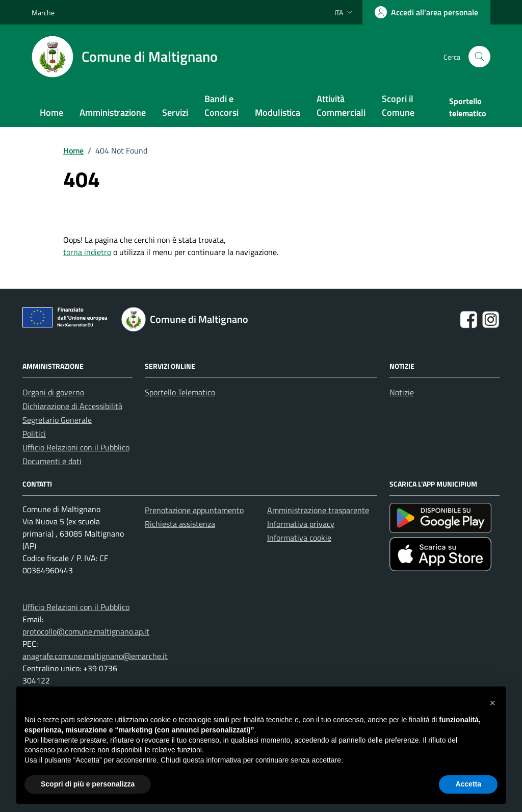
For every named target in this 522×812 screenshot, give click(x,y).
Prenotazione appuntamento (194, 510)
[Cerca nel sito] (479, 57)
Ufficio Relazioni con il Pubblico (76, 447)
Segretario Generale (57, 420)
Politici (34, 434)
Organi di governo (53, 392)
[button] (492, 703)
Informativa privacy (301, 524)
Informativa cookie (299, 538)
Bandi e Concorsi (221, 106)
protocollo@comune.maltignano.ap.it (86, 631)
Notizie (402, 392)
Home (51, 112)
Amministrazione (113, 112)
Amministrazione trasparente (318, 510)
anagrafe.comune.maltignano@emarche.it (95, 656)
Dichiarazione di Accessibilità (72, 406)
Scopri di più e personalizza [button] (88, 784)
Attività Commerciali (341, 106)
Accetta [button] (468, 784)
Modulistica (278, 112)
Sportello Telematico (180, 392)
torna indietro (87, 252)
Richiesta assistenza (180, 524)
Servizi (175, 112)
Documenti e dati (52, 461)
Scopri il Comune (398, 106)
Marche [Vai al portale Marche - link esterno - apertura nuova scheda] (43, 12)
